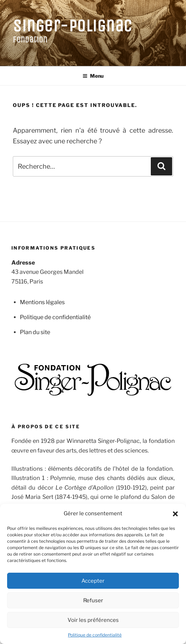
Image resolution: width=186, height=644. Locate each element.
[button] (175, 514)
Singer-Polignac (73, 26)
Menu (93, 76)
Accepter (93, 581)
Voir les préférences (93, 620)
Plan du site (35, 332)
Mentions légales (42, 302)
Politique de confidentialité (95, 635)
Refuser (93, 600)
